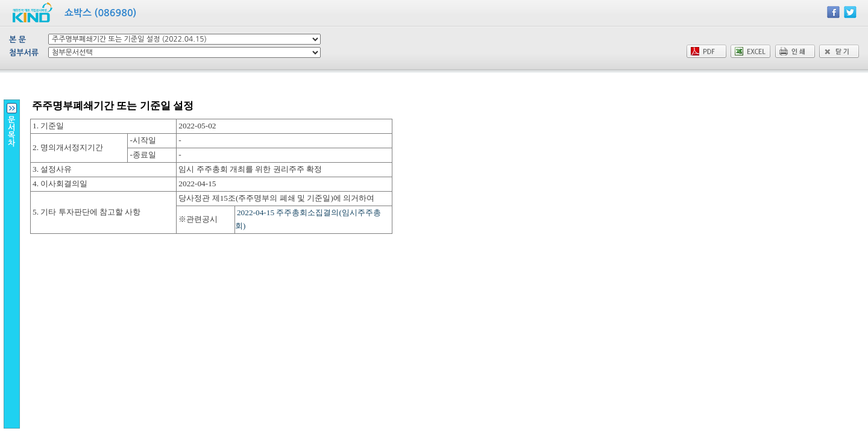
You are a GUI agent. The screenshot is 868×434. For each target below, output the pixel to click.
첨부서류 (24, 53)
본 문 (17, 39)
